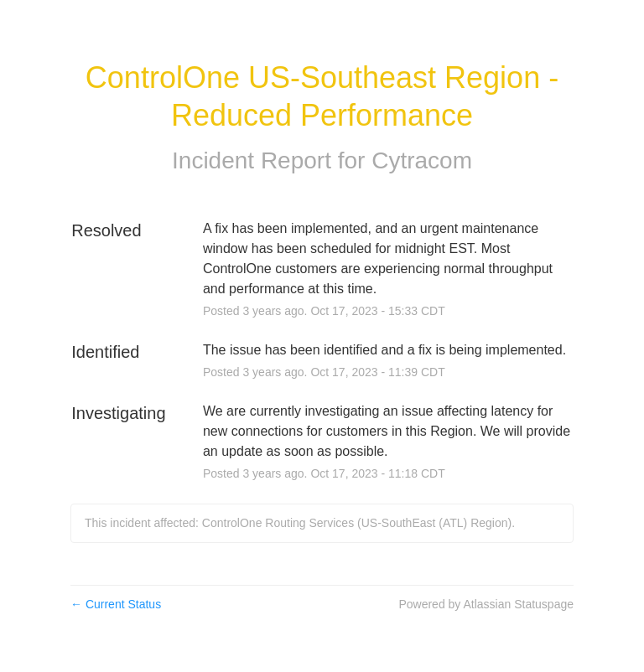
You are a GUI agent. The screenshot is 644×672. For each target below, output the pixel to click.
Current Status (116, 604)
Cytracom (422, 160)
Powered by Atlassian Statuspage (486, 604)
